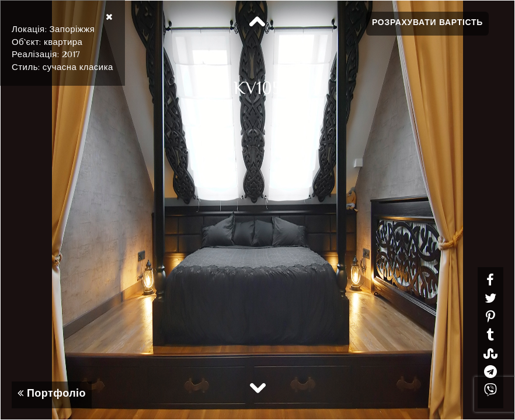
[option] (257, 210)
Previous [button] (257, 22)
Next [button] (257, 387)
